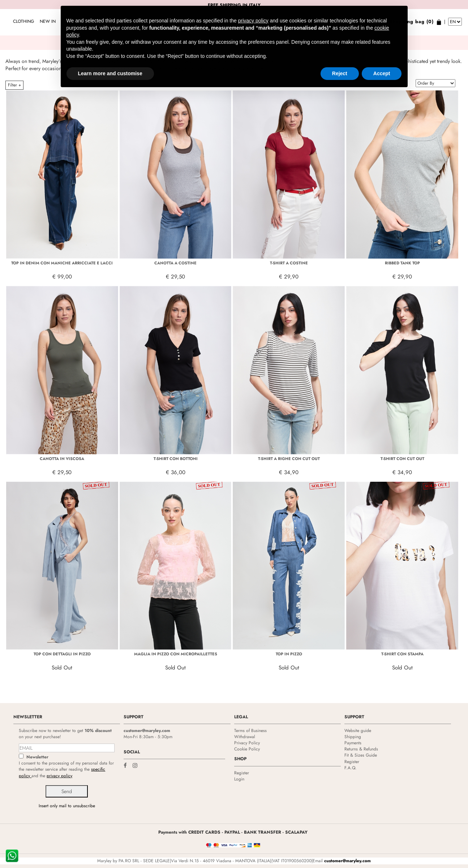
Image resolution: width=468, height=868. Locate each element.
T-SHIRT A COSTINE (289, 263)
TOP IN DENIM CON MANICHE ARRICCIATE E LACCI (62, 263)
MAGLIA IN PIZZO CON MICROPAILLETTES (176, 654)
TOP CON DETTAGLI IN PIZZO (62, 654)
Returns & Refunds (361, 749)
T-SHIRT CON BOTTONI (176, 459)
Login (239, 779)
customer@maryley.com (147, 731)
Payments (353, 743)
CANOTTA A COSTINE (175, 263)
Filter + (14, 85)
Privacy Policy (247, 743)
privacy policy (59, 776)
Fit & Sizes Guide (361, 755)
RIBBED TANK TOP (402, 263)
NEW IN (48, 21)
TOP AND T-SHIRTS (257, 85)
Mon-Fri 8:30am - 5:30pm (148, 737)
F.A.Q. (351, 768)
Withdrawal (245, 737)
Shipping (353, 737)
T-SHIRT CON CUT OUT (402, 459)
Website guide (358, 731)
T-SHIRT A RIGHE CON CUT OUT (289, 459)
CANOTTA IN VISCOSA (62, 459)
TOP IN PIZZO (289, 654)
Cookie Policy (247, 749)
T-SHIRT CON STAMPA (402, 654)
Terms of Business (250, 731)
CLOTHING (23, 21)
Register (242, 773)
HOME (199, 85)
